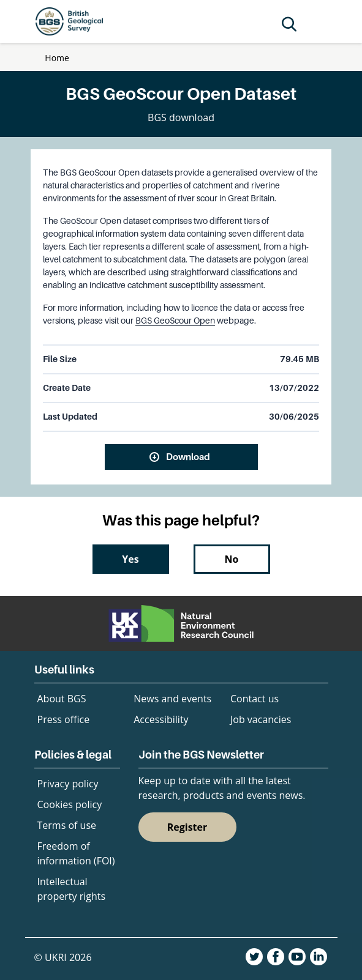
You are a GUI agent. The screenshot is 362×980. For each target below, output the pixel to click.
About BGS (62, 699)
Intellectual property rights (72, 889)
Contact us (255, 699)
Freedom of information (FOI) (76, 853)
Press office (64, 719)
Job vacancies (261, 719)
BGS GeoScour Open (175, 321)
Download (188, 456)
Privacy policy (68, 784)
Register (187, 827)
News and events (172, 699)
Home (57, 58)
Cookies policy (70, 804)
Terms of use (67, 825)
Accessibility (161, 719)
